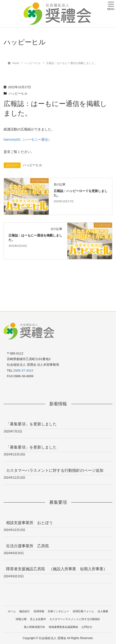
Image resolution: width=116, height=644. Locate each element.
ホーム (12, 611)
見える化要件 (38, 619)
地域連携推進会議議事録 (63, 627)
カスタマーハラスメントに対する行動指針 (75, 619)
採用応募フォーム (83, 611)
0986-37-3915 (23, 370)
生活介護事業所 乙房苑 (27, 546)
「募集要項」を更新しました (31, 424)
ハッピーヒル (18, 94)
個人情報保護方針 (35, 627)
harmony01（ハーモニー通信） (27, 140)
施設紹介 (25, 611)
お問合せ (87, 627)
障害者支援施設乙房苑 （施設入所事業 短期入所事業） (57, 569)
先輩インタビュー (58, 611)
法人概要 (103, 611)
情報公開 (21, 619)
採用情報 (39, 611)
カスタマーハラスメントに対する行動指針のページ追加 (55, 470)
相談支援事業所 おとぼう (29, 523)
